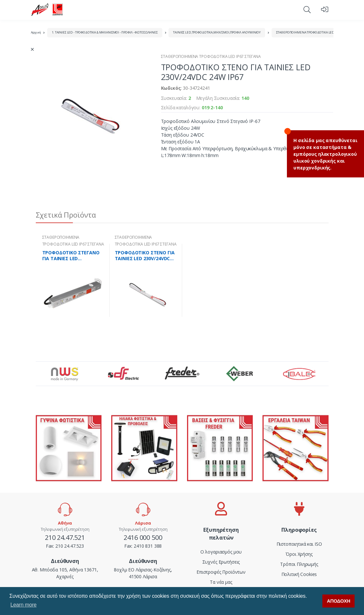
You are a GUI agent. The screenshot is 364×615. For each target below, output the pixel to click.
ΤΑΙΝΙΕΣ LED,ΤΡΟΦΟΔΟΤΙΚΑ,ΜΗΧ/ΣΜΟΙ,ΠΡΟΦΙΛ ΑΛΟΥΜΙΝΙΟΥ (217, 32)
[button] (307, 9)
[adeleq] (47, 10)
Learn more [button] (23, 605)
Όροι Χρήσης (299, 554)
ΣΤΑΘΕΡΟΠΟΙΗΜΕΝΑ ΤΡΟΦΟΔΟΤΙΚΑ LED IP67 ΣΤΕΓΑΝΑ (316, 32)
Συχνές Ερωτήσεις (221, 562)
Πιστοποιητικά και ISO (299, 544)
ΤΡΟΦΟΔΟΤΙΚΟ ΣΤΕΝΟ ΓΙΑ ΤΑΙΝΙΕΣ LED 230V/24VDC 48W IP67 (145, 256)
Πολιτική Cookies (299, 574)
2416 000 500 (143, 537)
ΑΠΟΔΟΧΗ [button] (339, 601)
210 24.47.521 (65, 537)
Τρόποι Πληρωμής (299, 564)
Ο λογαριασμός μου (221, 552)
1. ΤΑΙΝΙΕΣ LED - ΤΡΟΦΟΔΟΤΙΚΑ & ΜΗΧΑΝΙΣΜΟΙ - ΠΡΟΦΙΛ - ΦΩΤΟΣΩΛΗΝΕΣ (105, 32)
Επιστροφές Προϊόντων (221, 572)
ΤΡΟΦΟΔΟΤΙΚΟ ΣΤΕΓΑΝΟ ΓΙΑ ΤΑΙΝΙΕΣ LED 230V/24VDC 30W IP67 (71, 256)
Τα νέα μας (221, 582)
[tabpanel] (73, 281)
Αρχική (36, 32)
